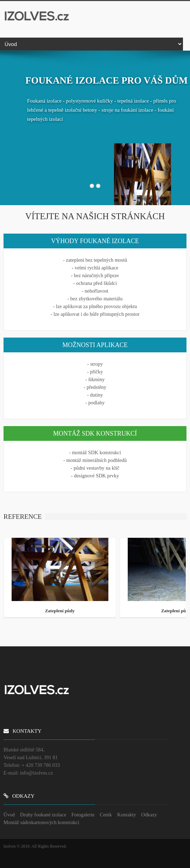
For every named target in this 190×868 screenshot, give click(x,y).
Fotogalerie (83, 815)
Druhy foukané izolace (43, 815)
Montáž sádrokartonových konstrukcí (41, 822)
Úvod (9, 815)
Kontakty (127, 815)
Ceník (106, 815)
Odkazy (149, 815)
